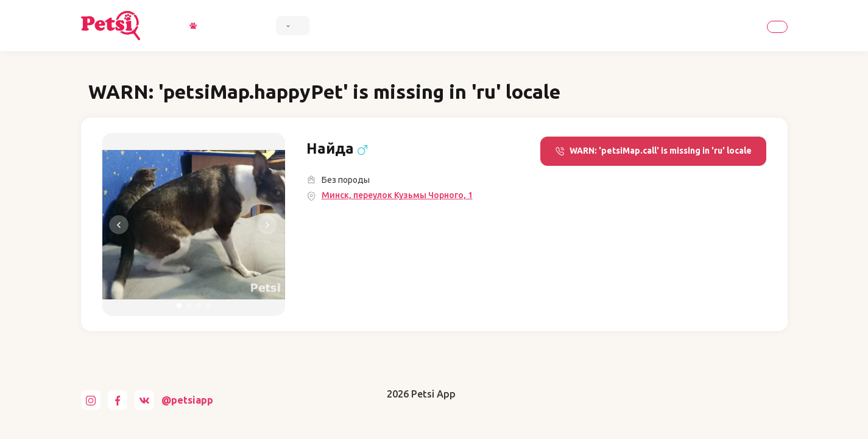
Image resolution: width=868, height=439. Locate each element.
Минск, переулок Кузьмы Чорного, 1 (397, 195)
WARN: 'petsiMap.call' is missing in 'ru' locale (653, 151)
